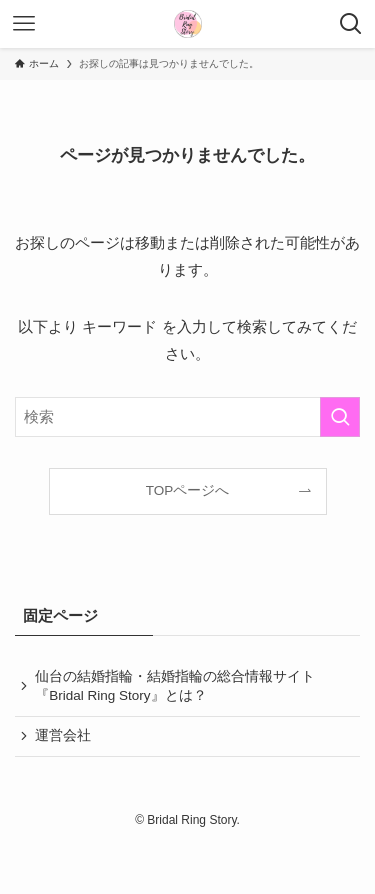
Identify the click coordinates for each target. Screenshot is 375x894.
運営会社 (63, 735)
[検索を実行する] (340, 417)
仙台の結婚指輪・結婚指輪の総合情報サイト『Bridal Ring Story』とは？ (175, 686)
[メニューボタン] (24, 24)
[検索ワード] (187, 417)
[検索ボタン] (351, 24)
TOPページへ (188, 490)
